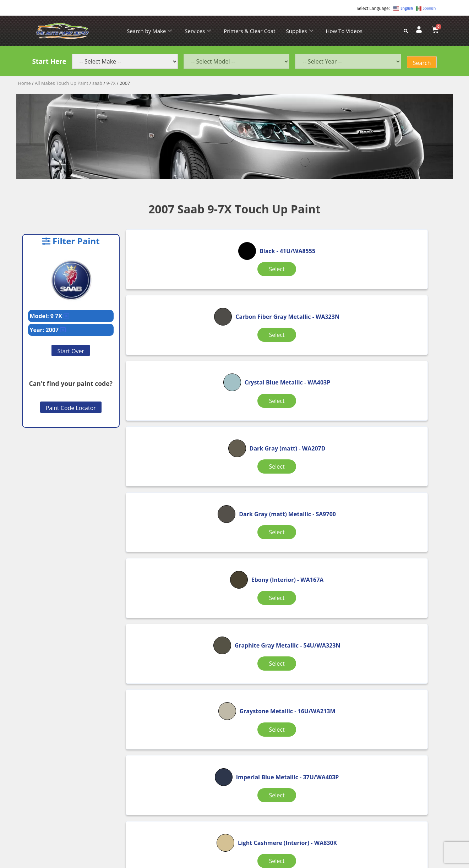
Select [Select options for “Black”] (179, 286)
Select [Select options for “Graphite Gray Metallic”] (179, 480)
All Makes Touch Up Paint (62, 83)
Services (198, 31)
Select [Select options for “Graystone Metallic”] (287, 480)
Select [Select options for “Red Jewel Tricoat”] (287, 664)
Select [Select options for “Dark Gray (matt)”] (179, 384)
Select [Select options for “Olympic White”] (394, 572)
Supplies (300, 31)
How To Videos (344, 31)
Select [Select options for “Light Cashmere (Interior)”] (179, 572)
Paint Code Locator (71, 408)
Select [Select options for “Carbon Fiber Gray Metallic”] (287, 297)
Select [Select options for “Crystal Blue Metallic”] (394, 297)
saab (97, 83)
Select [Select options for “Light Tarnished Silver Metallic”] (287, 572)
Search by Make (149, 31)
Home (24, 83)
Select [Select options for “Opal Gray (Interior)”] (179, 664)
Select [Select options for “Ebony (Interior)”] (394, 384)
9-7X (111, 83)
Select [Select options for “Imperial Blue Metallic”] (394, 480)
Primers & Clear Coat (249, 31)
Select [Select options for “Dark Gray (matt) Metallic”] (287, 388)
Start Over (71, 351)
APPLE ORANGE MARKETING (323, 862)
